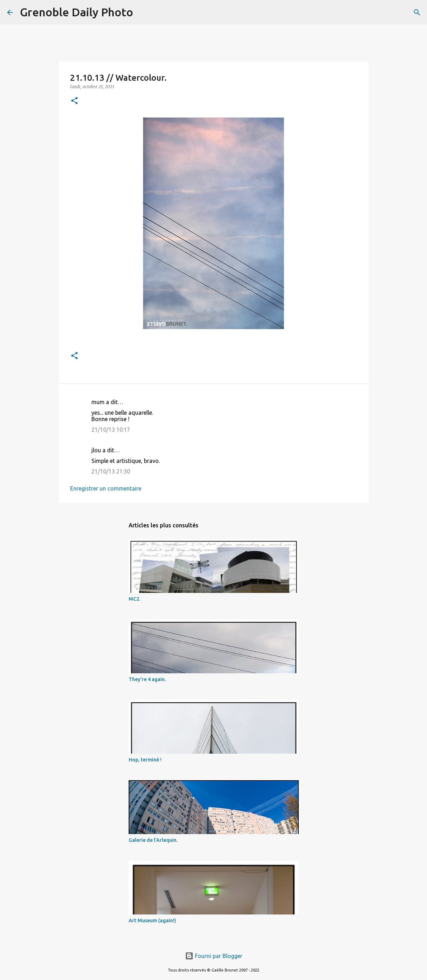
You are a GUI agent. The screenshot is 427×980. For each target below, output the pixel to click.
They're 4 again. (147, 679)
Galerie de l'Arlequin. (153, 840)
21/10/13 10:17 (111, 430)
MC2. (134, 599)
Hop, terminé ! (145, 760)
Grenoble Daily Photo (77, 12)
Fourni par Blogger (214, 956)
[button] (74, 101)
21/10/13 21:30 (111, 471)
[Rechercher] (143, 12)
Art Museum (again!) (152, 920)
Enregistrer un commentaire (106, 488)
